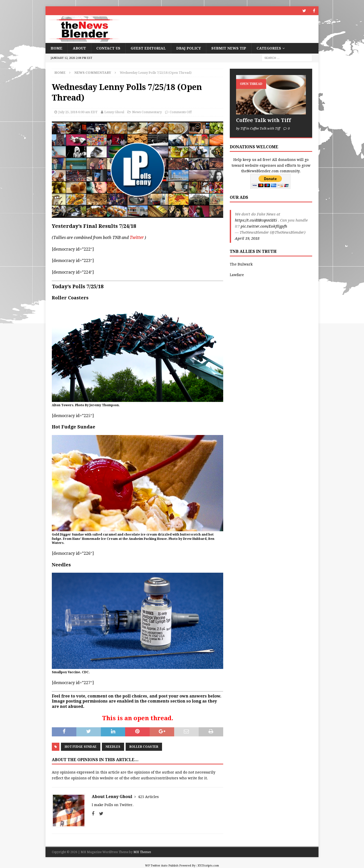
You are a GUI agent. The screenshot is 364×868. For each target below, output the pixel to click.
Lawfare (237, 275)
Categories (269, 48)
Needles (113, 747)
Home (56, 48)
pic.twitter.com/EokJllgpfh (264, 226)
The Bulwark (241, 264)
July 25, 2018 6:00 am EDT (78, 112)
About (79, 48)
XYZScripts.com (208, 866)
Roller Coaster (144, 747)
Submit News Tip (229, 48)
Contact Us (108, 48)
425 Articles (148, 797)
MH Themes (142, 852)
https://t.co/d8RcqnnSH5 (256, 220)
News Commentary (147, 112)
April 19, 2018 (247, 238)
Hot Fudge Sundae (81, 747)
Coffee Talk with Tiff (264, 120)
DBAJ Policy (189, 48)
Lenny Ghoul (114, 112)
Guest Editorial (148, 48)
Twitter (137, 238)
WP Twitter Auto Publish (162, 866)
